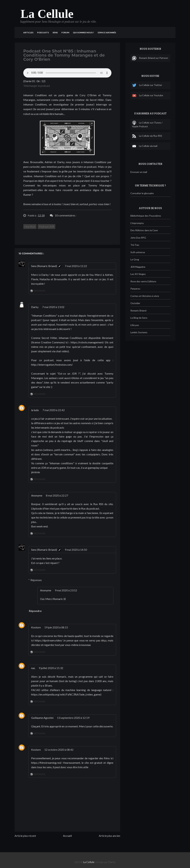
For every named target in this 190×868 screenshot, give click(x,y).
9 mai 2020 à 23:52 (66, 590)
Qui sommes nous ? (83, 33)
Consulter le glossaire (142, 193)
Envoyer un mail (139, 172)
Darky (35, 307)
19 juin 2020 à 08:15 (56, 627)
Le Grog (135, 259)
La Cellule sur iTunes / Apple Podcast (147, 124)
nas (33, 668)
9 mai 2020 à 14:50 (76, 550)
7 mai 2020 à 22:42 (54, 410)
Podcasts (43, 33)
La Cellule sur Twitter (147, 85)
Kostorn (36, 627)
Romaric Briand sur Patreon (150, 58)
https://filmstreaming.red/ (46, 763)
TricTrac (135, 245)
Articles (28, 33)
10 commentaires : (66, 215)
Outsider (135, 303)
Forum (65, 33)
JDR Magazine (138, 267)
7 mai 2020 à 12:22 (76, 266)
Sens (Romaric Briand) (44, 266)
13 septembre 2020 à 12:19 (73, 718)
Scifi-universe (138, 252)
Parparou (135, 289)
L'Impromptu (137, 223)
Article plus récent (25, 836)
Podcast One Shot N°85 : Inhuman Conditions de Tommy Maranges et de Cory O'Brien (64, 55)
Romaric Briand (138, 311)
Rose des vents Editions (143, 281)
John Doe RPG (138, 238)
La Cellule (47, 14)
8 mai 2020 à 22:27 (57, 495)
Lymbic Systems (139, 332)
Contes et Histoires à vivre (145, 296)
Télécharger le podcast (37, 86)
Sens (55, 33)
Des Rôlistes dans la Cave (144, 230)
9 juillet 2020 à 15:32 (51, 668)
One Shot (30, 226)
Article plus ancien (109, 836)
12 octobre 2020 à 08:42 (59, 750)
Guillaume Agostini (42, 718)
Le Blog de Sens (139, 318)
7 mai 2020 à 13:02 (53, 307)
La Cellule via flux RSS (147, 136)
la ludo (35, 410)
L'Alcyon (135, 325)
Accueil (67, 836)
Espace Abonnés (107, 33)
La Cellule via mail (145, 146)
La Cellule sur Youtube (148, 96)
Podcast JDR (46, 226)
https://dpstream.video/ (49, 640)
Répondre (40, 291)
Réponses (36, 580)
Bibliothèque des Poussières (146, 216)
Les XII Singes (138, 274)
